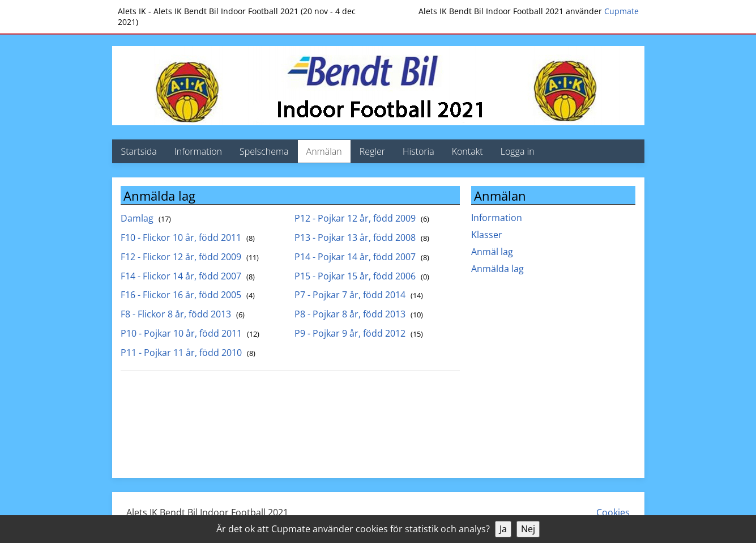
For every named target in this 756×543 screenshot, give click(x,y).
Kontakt (467, 151)
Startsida (139, 151)
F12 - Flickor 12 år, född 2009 (190, 257)
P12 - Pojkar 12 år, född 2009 (362, 218)
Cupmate (622, 11)
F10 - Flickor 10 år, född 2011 (188, 237)
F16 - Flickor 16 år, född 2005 (188, 295)
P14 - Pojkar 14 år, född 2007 (362, 257)
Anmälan (324, 151)
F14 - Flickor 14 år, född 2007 (188, 276)
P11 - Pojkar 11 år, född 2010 (188, 353)
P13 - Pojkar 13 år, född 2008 (362, 237)
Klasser (487, 235)
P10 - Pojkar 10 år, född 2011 (190, 333)
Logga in (518, 151)
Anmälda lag (497, 269)
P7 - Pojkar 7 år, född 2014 (359, 295)
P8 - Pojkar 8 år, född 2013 (359, 314)
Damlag (146, 218)
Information (198, 151)
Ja (503, 529)
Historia (418, 151)
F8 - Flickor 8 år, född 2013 (183, 314)
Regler (372, 151)
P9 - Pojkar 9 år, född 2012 (359, 333)
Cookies (613, 512)
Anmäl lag (492, 252)
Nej (528, 529)
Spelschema (264, 151)
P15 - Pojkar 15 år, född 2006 (362, 276)
